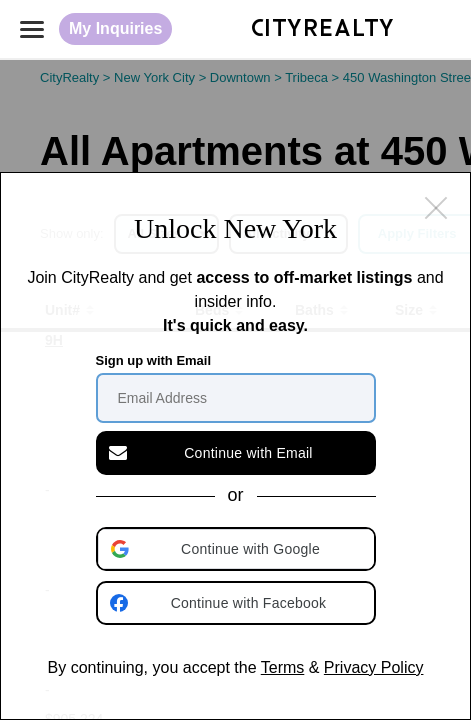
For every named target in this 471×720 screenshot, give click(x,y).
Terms (283, 667)
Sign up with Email (154, 360)
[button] (238, 549)
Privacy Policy (374, 667)
